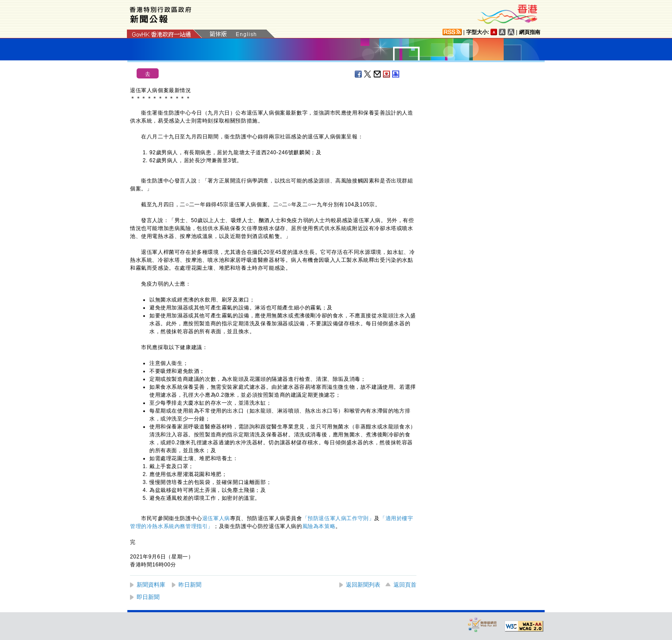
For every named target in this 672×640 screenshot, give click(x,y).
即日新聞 (148, 597)
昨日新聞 (190, 585)
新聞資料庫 (151, 585)
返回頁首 (405, 585)
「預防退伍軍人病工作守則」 (338, 518)
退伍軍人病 (216, 518)
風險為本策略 (319, 526)
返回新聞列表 (363, 585)
